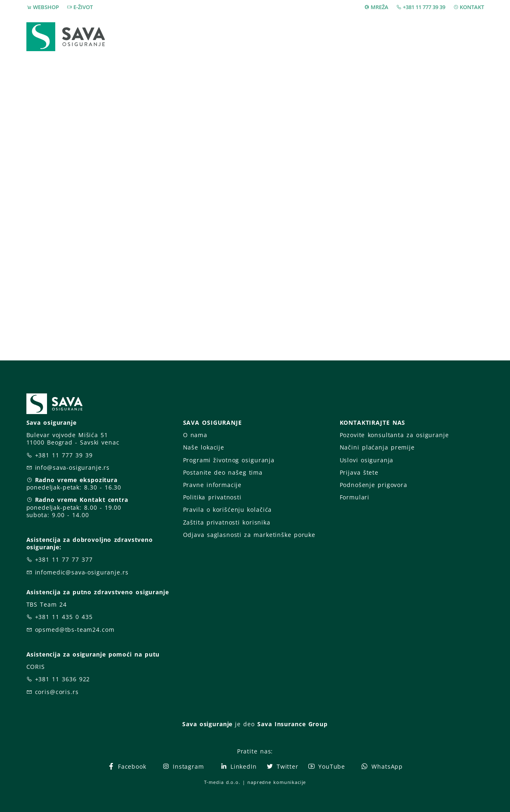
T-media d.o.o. (222, 782)
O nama (195, 435)
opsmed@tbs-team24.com (75, 630)
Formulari (355, 497)
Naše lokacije (204, 447)
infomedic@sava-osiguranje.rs (82, 572)
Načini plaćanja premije (377, 447)
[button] (470, 37)
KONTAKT (472, 7)
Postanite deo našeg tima (223, 472)
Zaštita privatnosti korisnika (227, 522)
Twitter (282, 766)
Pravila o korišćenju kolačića (228, 510)
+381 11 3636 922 (63, 679)
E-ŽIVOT (83, 7)
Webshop (200, 36)
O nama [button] (378, 36)
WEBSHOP (46, 7)
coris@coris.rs (57, 692)
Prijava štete (324, 36)
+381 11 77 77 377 (64, 559)
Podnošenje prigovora (374, 485)
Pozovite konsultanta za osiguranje (394, 435)
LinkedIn (238, 766)
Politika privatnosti (212, 497)
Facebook (127, 766)
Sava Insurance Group (293, 724)
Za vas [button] (428, 36)
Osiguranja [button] (254, 36)
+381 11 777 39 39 (424, 7)
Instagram (183, 766)
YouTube (326, 766)
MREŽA (380, 7)
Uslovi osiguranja (367, 460)
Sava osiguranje (207, 724)
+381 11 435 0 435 (64, 617)
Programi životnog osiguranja (229, 460)
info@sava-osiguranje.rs (73, 467)
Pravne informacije (213, 485)
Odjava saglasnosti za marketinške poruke (249, 535)
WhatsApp (382, 766)
